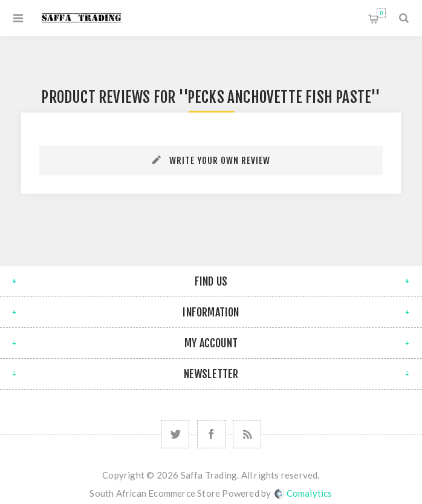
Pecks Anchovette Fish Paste (279, 97)
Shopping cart (381, 13)
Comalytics (304, 493)
